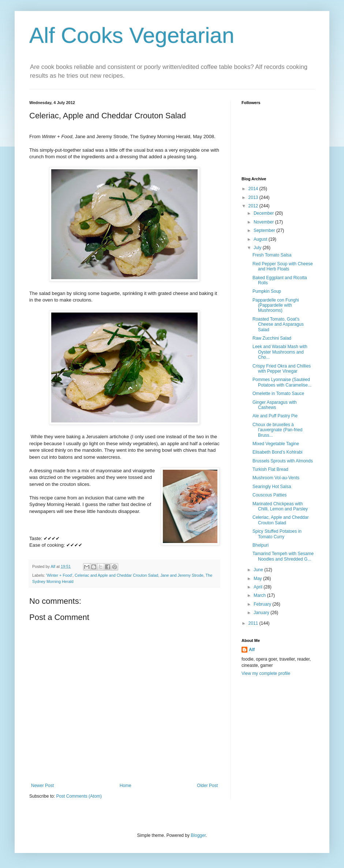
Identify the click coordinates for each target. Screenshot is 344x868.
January (262, 613)
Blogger (198, 835)
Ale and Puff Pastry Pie (275, 416)
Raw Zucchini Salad (272, 338)
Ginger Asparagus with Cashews (275, 405)
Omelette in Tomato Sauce (278, 394)
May (258, 579)
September (265, 230)
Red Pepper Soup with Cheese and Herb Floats (283, 266)
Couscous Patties (270, 495)
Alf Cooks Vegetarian (132, 35)
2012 (254, 206)
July (258, 248)
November (264, 222)
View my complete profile (266, 673)
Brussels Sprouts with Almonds (283, 461)
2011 (254, 623)
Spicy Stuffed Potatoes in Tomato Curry (277, 534)
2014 (254, 189)
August (261, 239)
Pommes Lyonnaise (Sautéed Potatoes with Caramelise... (282, 382)
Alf (252, 650)
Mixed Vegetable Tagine (276, 444)
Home (126, 786)
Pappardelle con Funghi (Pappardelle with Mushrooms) (276, 305)
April (259, 587)
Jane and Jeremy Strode (182, 575)
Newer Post (42, 786)
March (260, 595)
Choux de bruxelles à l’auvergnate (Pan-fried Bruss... (277, 430)
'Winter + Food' (59, 575)
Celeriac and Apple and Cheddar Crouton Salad (116, 575)
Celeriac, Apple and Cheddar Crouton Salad (281, 520)
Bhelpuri (261, 545)
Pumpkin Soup (267, 291)
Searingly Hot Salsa (272, 487)
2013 (254, 197)
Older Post (207, 786)
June (259, 570)
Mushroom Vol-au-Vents (276, 478)
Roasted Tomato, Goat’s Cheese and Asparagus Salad (278, 324)
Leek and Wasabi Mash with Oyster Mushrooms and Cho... (280, 352)
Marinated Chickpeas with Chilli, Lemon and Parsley (280, 506)
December (264, 213)
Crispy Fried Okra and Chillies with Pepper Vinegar (282, 369)
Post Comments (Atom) (79, 796)
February (263, 604)
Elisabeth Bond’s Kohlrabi (278, 452)
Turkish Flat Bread (270, 469)
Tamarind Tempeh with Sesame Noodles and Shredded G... (283, 556)
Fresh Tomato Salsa (272, 255)
